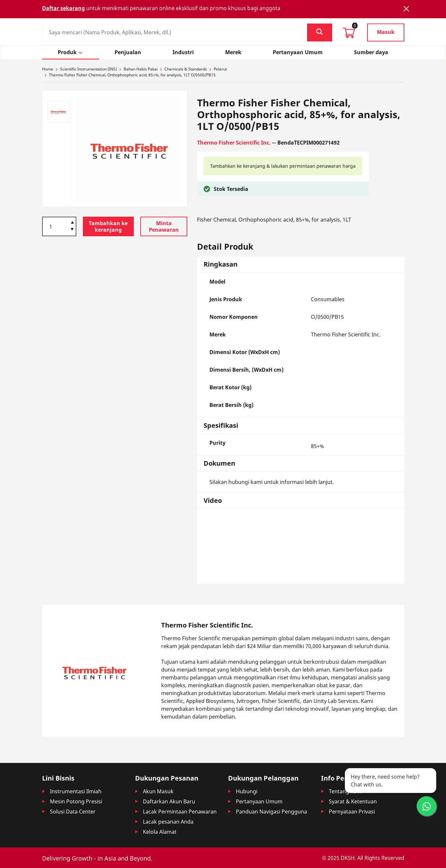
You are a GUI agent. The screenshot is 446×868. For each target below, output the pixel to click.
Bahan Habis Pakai (141, 69)
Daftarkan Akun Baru (169, 801)
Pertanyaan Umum (259, 801)
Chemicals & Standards (186, 69)
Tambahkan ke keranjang (108, 226)
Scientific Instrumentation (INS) (88, 69)
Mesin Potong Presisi (76, 801)
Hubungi (247, 791)
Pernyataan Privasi (352, 812)
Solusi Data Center (73, 812)
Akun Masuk (158, 791)
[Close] (406, 9)
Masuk (386, 32)
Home (48, 69)
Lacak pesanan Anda (168, 822)
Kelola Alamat (160, 832)
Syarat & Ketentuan (353, 801)
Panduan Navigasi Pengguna (271, 812)
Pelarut (220, 69)
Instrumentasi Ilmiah (76, 791)
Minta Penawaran (164, 226)
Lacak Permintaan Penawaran (180, 812)
